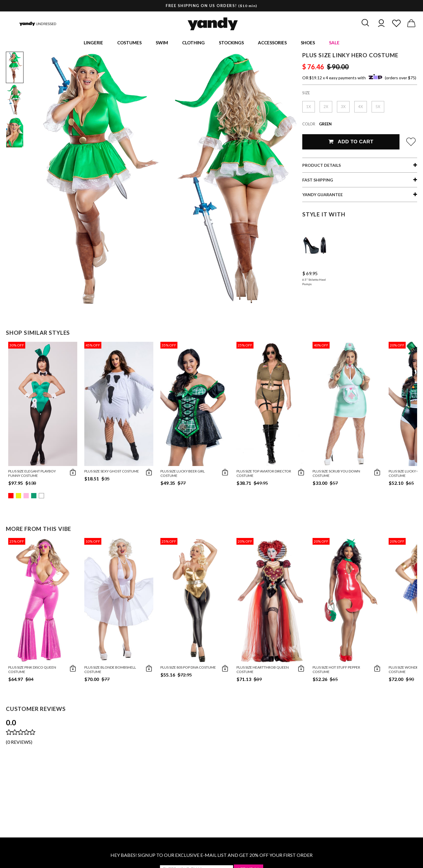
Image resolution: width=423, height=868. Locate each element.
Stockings (231, 43)
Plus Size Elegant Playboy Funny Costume (32, 474)
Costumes (129, 43)
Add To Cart (351, 143)
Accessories (272, 43)
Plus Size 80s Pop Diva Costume (188, 668)
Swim (162, 43)
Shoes (308, 43)
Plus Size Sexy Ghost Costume (112, 472)
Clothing (193, 43)
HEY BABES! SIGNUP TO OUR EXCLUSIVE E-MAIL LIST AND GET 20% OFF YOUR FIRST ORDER (211, 856)
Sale (334, 43)
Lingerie (93, 43)
